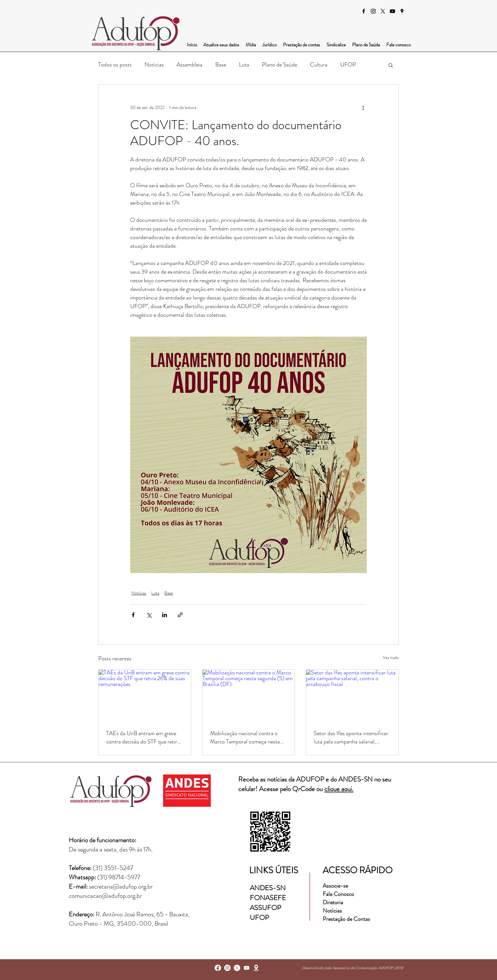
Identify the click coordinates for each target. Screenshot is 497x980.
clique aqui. (339, 789)
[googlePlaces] (402, 11)
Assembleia (189, 65)
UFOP (348, 65)
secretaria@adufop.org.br (121, 887)
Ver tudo (391, 657)
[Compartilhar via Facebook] (133, 615)
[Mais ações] (363, 107)
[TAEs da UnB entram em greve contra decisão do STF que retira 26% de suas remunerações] (145, 696)
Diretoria (334, 902)
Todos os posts (115, 65)
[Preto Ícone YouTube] (392, 11)
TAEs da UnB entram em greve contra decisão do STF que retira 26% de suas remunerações (143, 737)
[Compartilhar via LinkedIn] (165, 615)
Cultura (319, 65)
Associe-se (335, 886)
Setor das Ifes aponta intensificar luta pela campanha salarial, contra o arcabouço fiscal (351, 737)
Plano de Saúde (280, 65)
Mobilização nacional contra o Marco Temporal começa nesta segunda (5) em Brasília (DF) (245, 737)
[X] (383, 11)
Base (221, 65)
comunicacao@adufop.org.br (105, 896)
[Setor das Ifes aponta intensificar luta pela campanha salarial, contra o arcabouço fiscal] (352, 696)
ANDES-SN (268, 888)
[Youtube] (247, 968)
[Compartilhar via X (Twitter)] (149, 615)
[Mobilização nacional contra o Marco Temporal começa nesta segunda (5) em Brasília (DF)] (249, 696)
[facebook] (364, 11)
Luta (244, 65)
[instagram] (373, 11)
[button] (391, 65)
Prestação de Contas (346, 919)
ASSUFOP (265, 908)
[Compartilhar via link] (180, 615)
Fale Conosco (338, 894)
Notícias (154, 65)
